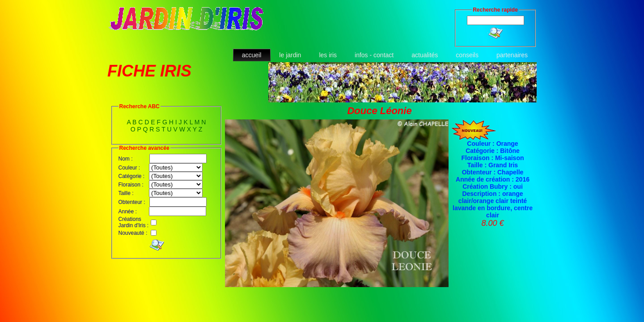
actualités (425, 55)
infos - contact (374, 55)
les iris (328, 55)
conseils (467, 55)
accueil (252, 55)
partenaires (512, 55)
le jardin (290, 55)
